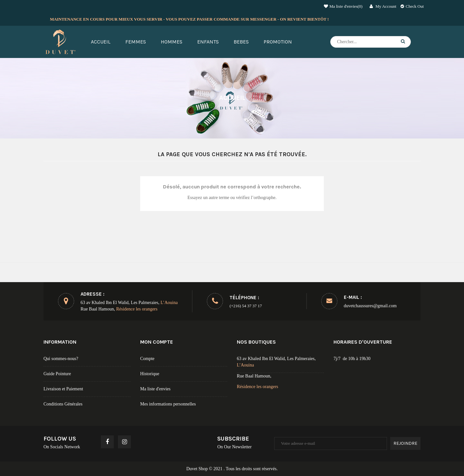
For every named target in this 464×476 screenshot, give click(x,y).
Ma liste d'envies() (343, 6)
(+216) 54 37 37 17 (246, 306)
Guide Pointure (57, 374)
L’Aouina (169, 303)
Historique (150, 374)
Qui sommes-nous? (61, 359)
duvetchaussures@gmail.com (370, 306)
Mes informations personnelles (168, 404)
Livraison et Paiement (63, 389)
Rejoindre (405, 443)
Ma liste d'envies (155, 389)
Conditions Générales (63, 404)
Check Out (412, 6)
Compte (147, 359)
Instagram (125, 442)
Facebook (108, 442)
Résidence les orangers (137, 309)
